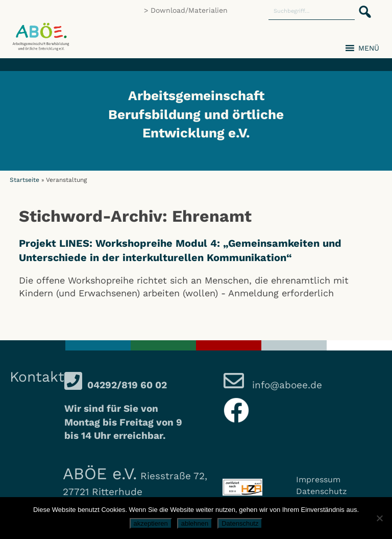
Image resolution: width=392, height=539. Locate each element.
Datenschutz (322, 491)
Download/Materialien (189, 10)
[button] (362, 6)
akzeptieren (151, 523)
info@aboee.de (286, 385)
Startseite (24, 180)
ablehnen (195, 523)
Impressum (318, 479)
